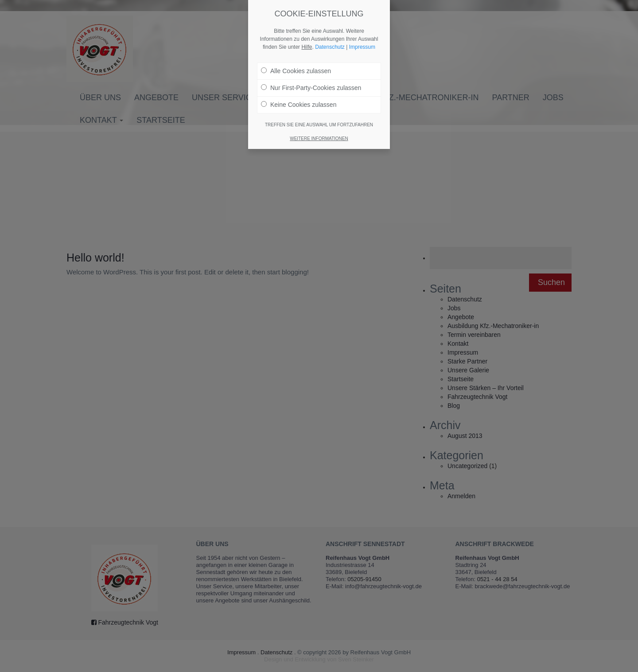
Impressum (362, 47)
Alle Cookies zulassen (296, 71)
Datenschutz (330, 47)
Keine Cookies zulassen (299, 105)
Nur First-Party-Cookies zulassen (311, 88)
